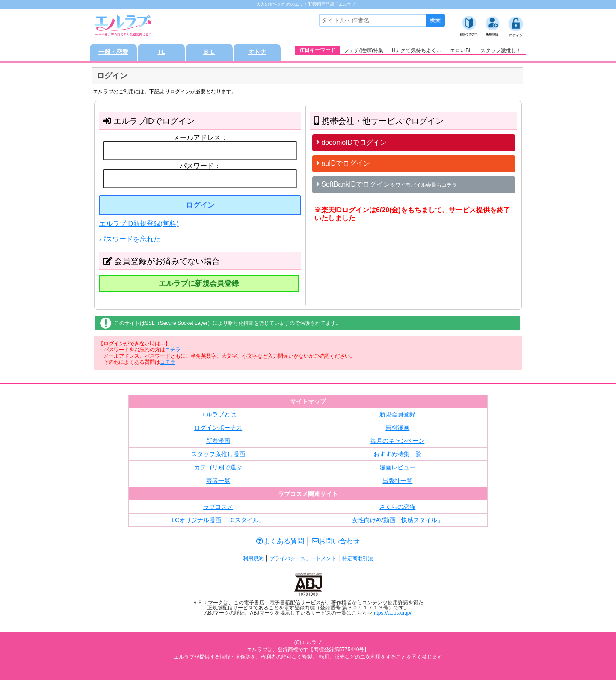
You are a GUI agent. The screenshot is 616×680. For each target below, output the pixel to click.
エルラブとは (218, 414)
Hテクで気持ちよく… (417, 50)
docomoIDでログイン (351, 142)
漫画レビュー (397, 467)
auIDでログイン (343, 163)
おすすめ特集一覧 (397, 454)
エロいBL (461, 50)
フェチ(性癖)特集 (364, 50)
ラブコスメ (218, 507)
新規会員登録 (397, 414)
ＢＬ (209, 52)
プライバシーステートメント (303, 558)
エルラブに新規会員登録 (199, 284)
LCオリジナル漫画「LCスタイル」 (218, 520)
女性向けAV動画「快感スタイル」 (398, 520)
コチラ (173, 350)
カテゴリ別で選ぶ (218, 467)
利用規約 (253, 558)
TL (161, 52)
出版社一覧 (397, 481)
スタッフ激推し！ (501, 50)
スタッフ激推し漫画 (218, 454)
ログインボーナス (218, 428)
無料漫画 (397, 428)
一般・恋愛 (113, 52)
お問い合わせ (336, 541)
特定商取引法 (358, 558)
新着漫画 (218, 441)
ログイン (200, 205)
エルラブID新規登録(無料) (139, 224)
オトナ (257, 52)
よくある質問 (280, 541)
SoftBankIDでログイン (386, 184)
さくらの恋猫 (397, 507)
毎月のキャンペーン (397, 441)
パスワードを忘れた (130, 239)
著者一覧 (218, 481)
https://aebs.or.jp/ (392, 613)
